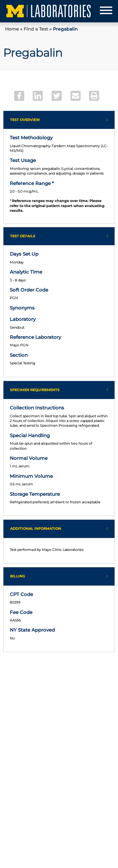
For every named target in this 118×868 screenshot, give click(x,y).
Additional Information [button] (36, 529)
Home (12, 29)
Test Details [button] (23, 236)
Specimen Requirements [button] (35, 390)
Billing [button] (17, 576)
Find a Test (36, 29)
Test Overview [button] (25, 120)
